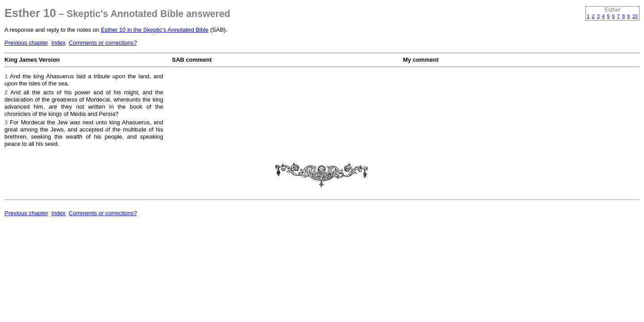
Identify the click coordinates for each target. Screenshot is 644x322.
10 (635, 16)
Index (59, 43)
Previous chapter (26, 43)
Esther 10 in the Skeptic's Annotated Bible (155, 30)
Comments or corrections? (103, 43)
